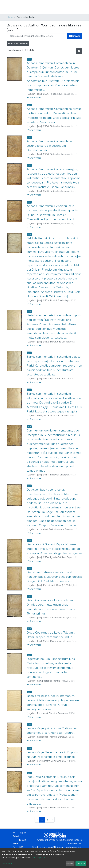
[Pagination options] (79, 51)
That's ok (81, 863)
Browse (75, 36)
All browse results (18, 43)
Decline (70, 863)
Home (10, 17)
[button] (65, 8)
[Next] (52, 820)
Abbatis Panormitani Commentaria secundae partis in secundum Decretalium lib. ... (49, 146)
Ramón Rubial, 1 (19, 838)
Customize (7, 863)
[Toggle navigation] (80, 7)
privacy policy (38, 858)
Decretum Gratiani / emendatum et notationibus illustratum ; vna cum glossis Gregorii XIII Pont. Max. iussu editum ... (54, 577)
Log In (72, 7)
